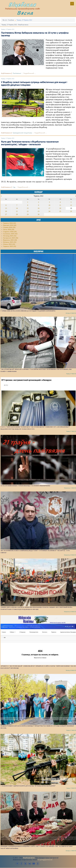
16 (38, 208)
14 (17, 208)
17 (49, 208)
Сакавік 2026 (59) (9, 227)
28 (17, 214)
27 (6, 214)
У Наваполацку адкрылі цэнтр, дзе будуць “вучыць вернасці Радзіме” (28, 786)
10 (49, 205)
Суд (14, 187)
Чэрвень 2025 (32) (10, 246)
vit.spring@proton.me (45, 860)
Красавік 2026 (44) (10, 225)
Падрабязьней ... (30, 73)
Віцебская (22, 4)
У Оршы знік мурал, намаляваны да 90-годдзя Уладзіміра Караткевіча (28, 311)
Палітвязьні (17, 73)
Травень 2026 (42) (10, 223)
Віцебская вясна (29, 858)
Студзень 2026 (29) (10, 232)
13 (6, 208)
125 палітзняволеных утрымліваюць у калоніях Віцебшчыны (25, 486)
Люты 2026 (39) (9, 230)
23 (38, 211)
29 (28, 214)
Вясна (25, 13)
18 (60, 208)
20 (6, 211)
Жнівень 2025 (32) (10, 242)
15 (28, 208)
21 (17, 211)
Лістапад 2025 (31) (10, 236)
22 (28, 211)
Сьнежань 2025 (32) (10, 234)
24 (49, 211)
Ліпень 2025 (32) (9, 244)
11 (60, 205)
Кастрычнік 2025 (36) (11, 238)
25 (60, 211)
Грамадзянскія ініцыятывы (22, 133)
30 (38, 214)
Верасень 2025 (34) (10, 240)
